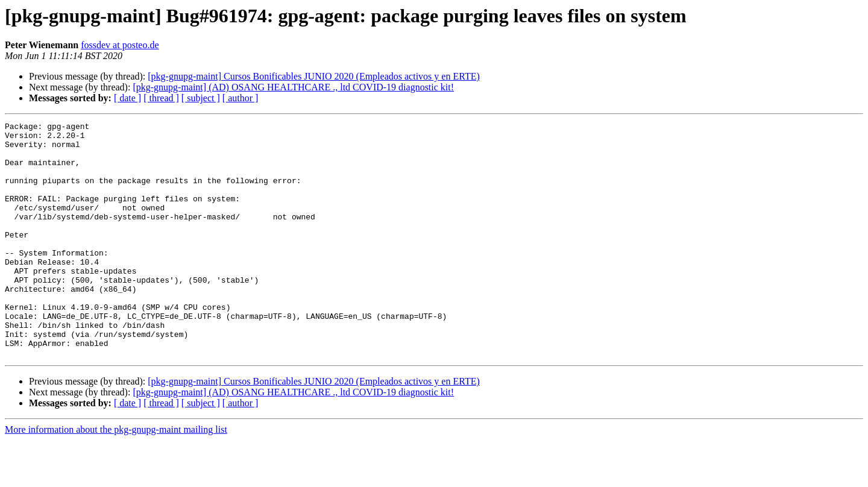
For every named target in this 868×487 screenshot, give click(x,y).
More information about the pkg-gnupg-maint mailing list (116, 476)
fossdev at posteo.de (120, 45)
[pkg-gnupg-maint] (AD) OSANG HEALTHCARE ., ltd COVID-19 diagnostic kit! (293, 87)
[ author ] (241, 98)
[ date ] (127, 98)
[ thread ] (161, 98)
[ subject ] (201, 98)
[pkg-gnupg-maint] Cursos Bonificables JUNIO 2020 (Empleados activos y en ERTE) (314, 76)
